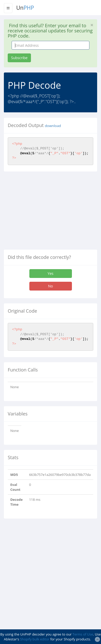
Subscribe (19, 58)
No (51, 286)
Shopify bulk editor (35, 639)
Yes (50, 273)
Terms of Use (83, 634)
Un (25, 8)
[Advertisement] (47, 213)
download (53, 126)
